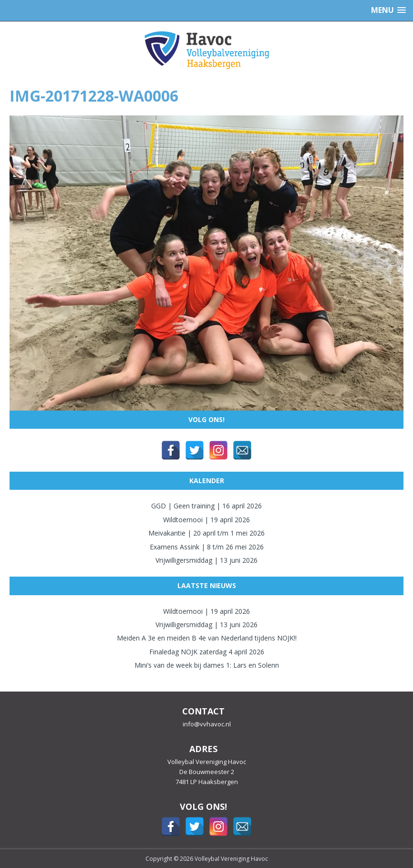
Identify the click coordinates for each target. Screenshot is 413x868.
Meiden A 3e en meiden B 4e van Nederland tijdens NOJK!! (207, 638)
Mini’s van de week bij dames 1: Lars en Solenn (207, 665)
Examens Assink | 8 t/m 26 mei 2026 (207, 547)
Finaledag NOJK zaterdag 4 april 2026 (207, 652)
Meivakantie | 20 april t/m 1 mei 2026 (206, 533)
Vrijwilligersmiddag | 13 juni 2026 (206, 560)
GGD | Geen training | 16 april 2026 (206, 506)
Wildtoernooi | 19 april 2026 (206, 520)
